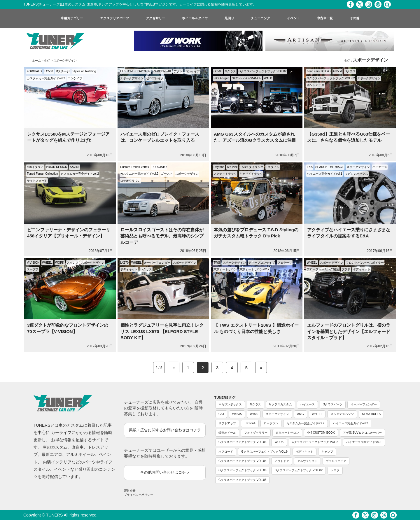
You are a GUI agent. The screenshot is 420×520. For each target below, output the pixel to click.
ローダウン (271, 423)
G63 (221, 414)
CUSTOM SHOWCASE (135, 71)
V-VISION (33, 263)
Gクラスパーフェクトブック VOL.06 (242, 470)
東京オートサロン (225, 269)
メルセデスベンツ (342, 414)
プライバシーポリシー (139, 495)
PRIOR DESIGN (57, 167)
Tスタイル (273, 167)
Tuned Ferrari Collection (42, 174)
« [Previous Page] (174, 368)
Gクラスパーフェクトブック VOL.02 (262, 71)
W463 (254, 414)
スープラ (33, 269)
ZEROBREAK (162, 71)
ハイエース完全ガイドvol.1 (324, 174)
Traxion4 (250, 423)
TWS (217, 263)
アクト (178, 71)
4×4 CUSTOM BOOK (321, 433)
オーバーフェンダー (157, 263)
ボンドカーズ (316, 85)
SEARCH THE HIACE (330, 167)
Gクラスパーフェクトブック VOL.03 (242, 442)
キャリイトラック (251, 174)
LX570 (124, 263)
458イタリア (35, 167)
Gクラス (230, 71)
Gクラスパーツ (333, 404)
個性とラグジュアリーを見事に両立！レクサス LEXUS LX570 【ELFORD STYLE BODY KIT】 (162, 331)
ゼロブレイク (155, 78)
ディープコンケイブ (262, 263)
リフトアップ (227, 423)
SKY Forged (221, 78)
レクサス (146, 269)
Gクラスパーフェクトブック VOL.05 (242, 480)
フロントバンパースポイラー (365, 263)
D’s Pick (232, 167)
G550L (218, 71)
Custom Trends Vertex (135, 167)
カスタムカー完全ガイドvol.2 (46, 78)
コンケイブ (75, 78)
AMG (301, 414)
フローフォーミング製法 (323, 269)
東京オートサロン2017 (254, 269)
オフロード (226, 452)
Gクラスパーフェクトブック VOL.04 (242, 461)
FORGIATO (34, 71)
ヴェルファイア (336, 461)
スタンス (73, 263)
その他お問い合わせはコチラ (165, 472)
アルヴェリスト (307, 461)
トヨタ (335, 470)
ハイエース (380, 167)
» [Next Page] (261, 368)
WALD (268, 78)
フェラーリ (285, 263)
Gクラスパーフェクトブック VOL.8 (315, 442)
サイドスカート (37, 181)
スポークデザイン (132, 78)
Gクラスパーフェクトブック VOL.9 (264, 452)
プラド (346, 269)
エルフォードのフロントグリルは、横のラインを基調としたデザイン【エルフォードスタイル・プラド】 (349, 331)
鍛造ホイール (227, 433)
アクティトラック (225, 174)
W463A (237, 414)
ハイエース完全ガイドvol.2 (350, 423)
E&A (310, 167)
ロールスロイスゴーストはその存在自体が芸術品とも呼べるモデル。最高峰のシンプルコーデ (162, 236)
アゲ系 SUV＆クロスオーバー (362, 433)
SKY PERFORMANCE (246, 78)
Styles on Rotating (84, 71)
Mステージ (63, 71)
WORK (60, 263)
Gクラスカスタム (281, 404)
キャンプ (327, 452)
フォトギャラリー (256, 433)
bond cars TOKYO (319, 71)
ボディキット (129, 269)
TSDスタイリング (252, 167)
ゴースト (167, 174)
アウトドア (282, 461)
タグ (47, 61)
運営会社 (130, 491)
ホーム (36, 61)
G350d (337, 71)
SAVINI (74, 167)
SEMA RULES (371, 414)
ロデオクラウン (130, 181)
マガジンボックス (356, 174)
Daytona (219, 167)
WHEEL (47, 263)
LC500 (49, 71)
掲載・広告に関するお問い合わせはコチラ (165, 430)
